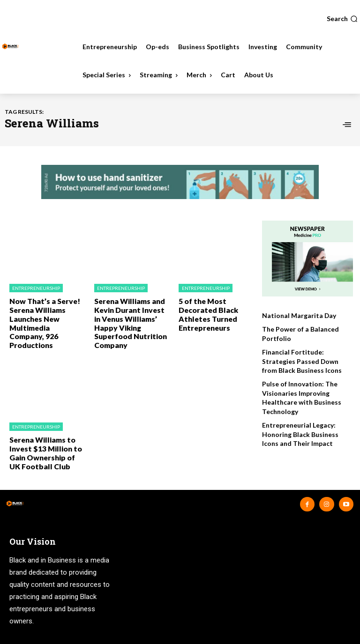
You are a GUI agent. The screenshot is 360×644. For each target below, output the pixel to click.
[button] (342, 19)
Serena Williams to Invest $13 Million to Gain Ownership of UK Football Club (45, 437)
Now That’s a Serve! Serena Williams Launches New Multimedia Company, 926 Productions (44, 316)
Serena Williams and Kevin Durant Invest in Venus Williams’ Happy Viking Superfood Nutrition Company (130, 316)
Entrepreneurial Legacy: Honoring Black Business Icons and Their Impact (299, 430)
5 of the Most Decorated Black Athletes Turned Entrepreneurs (205, 312)
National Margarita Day (296, 316)
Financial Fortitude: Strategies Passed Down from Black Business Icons (306, 360)
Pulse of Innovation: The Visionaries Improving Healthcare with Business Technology (300, 395)
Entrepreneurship (36, 288)
